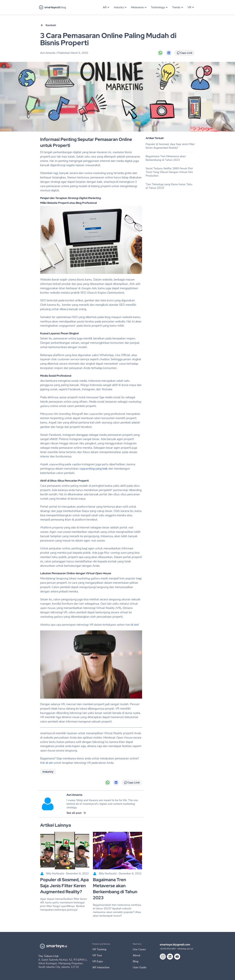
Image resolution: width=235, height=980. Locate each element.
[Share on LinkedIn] (169, 53)
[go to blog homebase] (53, 7)
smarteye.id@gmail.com (175, 944)
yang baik (94, 469)
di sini (134, 625)
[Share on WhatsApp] (160, 53)
